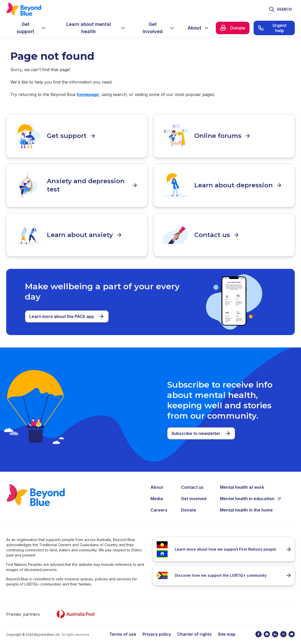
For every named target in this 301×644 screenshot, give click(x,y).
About (157, 482)
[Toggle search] (280, 9)
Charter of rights (194, 628)
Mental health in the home (246, 504)
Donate (189, 504)
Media (157, 493)
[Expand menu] (44, 28)
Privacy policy (157, 628)
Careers (159, 504)
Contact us (192, 482)
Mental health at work (242, 482)
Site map (227, 628)
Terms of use (123, 628)
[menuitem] (30, 28)
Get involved (194, 493)
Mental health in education (250, 493)
